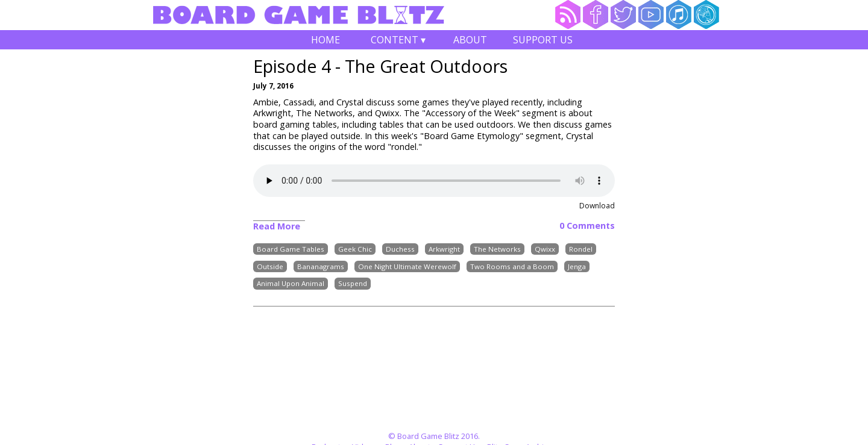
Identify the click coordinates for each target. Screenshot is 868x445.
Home (325, 40)
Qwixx (545, 249)
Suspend (353, 284)
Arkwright (444, 249)
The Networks (497, 249)
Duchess (400, 249)
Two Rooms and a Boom (512, 266)
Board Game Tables (291, 249)
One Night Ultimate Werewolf (407, 266)
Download (597, 206)
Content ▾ (398, 41)
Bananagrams (321, 266)
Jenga (577, 266)
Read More (277, 226)
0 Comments (587, 226)
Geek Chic (355, 249)
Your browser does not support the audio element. (434, 181)
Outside (270, 266)
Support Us (543, 40)
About (470, 40)
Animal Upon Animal (291, 284)
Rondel (581, 249)
